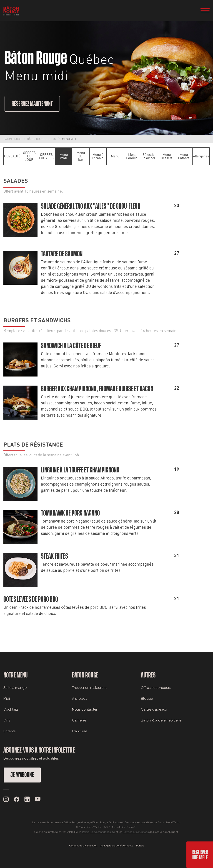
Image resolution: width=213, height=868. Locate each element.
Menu (115, 156)
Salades (16, 180)
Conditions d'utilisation (83, 846)
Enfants (9, 731)
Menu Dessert (167, 156)
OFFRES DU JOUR (29, 156)
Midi (7, 699)
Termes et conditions (136, 832)
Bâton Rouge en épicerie (161, 720)
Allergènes (201, 156)
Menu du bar (81, 156)
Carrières (79, 720)
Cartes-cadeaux (154, 709)
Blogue (147, 699)
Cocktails (11, 709)
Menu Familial (132, 156)
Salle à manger (16, 688)
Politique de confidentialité (98, 832)
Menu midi (69, 139)
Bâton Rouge (12, 139)
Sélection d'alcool (149, 156)
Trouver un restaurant (89, 688)
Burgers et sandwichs (37, 320)
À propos (80, 699)
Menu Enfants (184, 156)
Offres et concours (156, 688)
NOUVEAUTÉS (12, 156)
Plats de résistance (33, 444)
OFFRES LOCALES (46, 156)
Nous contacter (85, 709)
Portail (140, 846)
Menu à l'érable (98, 156)
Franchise (80, 731)
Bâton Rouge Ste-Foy (42, 139)
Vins (7, 720)
